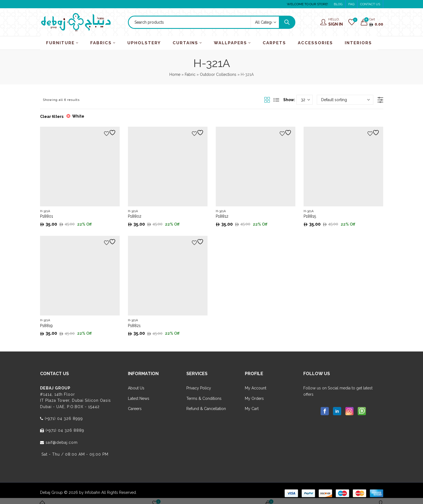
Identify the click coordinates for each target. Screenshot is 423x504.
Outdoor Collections (218, 74)
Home (175, 74)
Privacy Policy (199, 388)
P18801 (47, 216)
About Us (136, 388)
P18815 (310, 216)
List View (276, 100)
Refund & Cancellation (206, 409)
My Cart (252, 409)
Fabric (190, 74)
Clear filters (52, 117)
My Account (256, 388)
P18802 (135, 216)
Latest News (139, 398)
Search (287, 22)
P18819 (46, 326)
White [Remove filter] (78, 116)
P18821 (134, 326)
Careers (135, 409)
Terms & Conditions (204, 398)
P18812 (222, 216)
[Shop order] (345, 100)
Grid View (267, 100)
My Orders (254, 398)
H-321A (45, 211)
